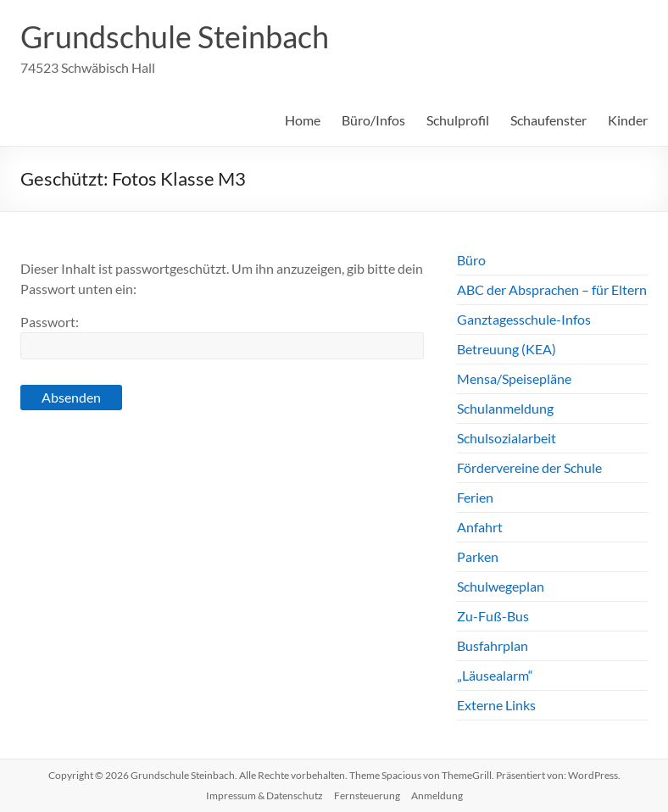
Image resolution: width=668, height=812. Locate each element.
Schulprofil (458, 120)
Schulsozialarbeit (507, 438)
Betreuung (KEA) (507, 349)
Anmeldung (437, 795)
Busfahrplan (493, 645)
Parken (478, 556)
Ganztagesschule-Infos (524, 319)
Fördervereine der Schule (529, 467)
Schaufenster (548, 120)
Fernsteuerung (367, 795)
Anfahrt (480, 527)
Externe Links (496, 705)
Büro (471, 260)
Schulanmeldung (505, 408)
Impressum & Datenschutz (264, 795)
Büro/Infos (373, 120)
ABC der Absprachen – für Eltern (552, 289)
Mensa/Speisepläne (514, 378)
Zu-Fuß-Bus (493, 616)
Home (303, 120)
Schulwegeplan (501, 586)
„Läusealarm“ (495, 675)
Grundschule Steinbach (175, 36)
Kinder (628, 120)
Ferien (475, 497)
